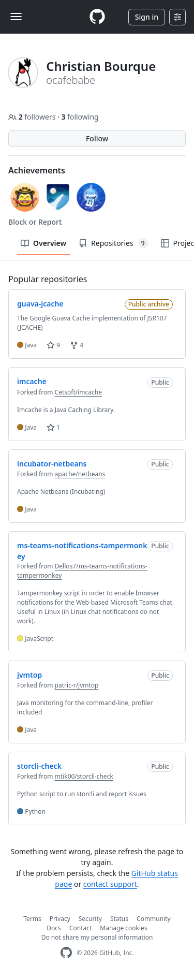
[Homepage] (97, 17)
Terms (32, 919)
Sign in (147, 17)
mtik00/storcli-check (84, 776)
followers (33, 117)
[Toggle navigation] (16, 17)
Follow (97, 138)
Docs (54, 928)
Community (154, 919)
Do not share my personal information (97, 937)
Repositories (113, 243)
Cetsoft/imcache (78, 392)
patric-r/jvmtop (77, 685)
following (80, 117)
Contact (80, 928)
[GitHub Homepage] (66, 953)
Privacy (60, 919)
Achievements (37, 170)
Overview (43, 243)
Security (90, 919)
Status (119, 919)
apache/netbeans (80, 474)
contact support (110, 884)
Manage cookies (123, 928)
